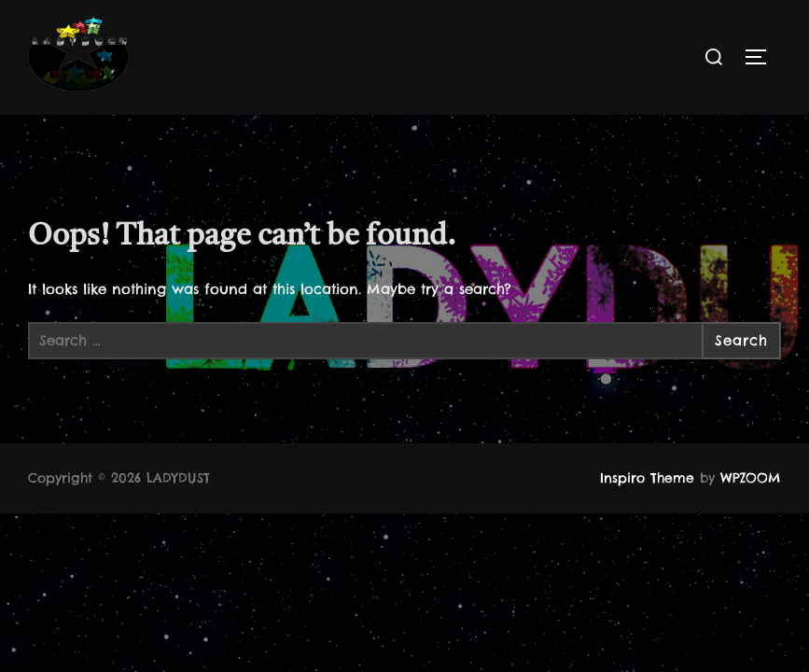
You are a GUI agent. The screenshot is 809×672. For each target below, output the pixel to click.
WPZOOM (751, 478)
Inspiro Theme (647, 478)
